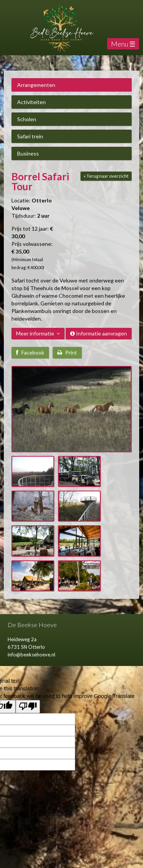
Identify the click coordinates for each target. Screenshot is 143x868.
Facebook (30, 352)
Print (67, 352)
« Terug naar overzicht (106, 176)
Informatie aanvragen (99, 333)
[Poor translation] (28, 707)
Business (28, 153)
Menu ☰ (123, 44)
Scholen (27, 119)
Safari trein (30, 136)
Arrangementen (36, 85)
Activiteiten (31, 102)
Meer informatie (38, 333)
